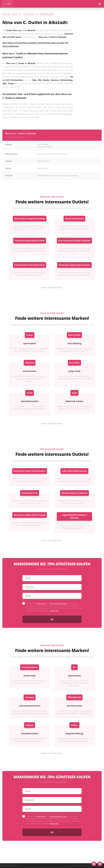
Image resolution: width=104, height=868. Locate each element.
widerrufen (54, 611)
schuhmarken (30, 371)
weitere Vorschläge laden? (52, 287)
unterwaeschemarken (30, 706)
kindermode (30, 676)
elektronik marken (74, 401)
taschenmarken (74, 706)
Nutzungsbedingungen (58, 603)
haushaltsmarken (30, 401)
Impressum (71, 866)
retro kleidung (74, 343)
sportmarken (30, 343)
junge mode (74, 371)
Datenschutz (41, 603)
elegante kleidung (74, 733)
